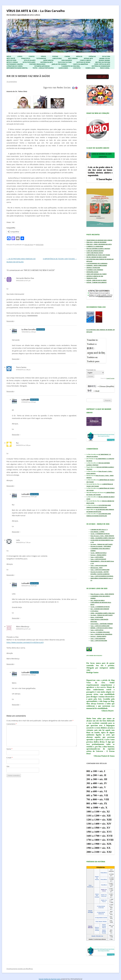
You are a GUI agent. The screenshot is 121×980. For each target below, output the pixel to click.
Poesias (55, 56)
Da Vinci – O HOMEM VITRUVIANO (100, 632)
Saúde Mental (48, 60)
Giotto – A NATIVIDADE (97, 617)
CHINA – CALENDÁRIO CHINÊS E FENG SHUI (103, 538)
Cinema (67, 56)
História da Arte (47, 62)
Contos (32, 56)
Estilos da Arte (30, 60)
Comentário (12, 724)
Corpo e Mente (85, 60)
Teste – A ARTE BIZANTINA (98, 639)
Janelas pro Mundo (59, 64)
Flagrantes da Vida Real (71, 66)
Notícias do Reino (83, 62)
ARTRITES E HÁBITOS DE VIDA (95, 276)
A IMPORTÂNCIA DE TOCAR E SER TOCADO (60, 259)
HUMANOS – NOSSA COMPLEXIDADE (97, 265)
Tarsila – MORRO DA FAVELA (98, 553)
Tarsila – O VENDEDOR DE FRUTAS (100, 534)
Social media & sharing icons (50, 979)
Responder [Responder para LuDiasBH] (16, 435)
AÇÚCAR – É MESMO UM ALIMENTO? (97, 282)
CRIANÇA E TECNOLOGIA (93, 268)
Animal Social (105, 59)
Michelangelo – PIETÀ (96, 568)
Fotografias (41, 59)
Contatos (77, 68)
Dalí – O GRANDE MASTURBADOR (100, 609)
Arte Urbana (73, 59)
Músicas (79, 56)
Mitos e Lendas (12, 62)
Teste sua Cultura (65, 62)
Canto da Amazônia (80, 64)
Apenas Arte (88, 59)
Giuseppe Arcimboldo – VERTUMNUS (101, 546)
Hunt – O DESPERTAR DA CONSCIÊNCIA (101, 634)
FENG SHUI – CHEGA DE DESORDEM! (96, 242)
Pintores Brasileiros (37, 64)
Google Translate (110, 378)
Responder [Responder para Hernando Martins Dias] (10, 321)
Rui (17, 443)
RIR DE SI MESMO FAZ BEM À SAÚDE (97, 257)
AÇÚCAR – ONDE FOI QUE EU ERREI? (97, 280)
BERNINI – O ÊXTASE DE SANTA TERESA (102, 628)
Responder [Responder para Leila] (10, 575)
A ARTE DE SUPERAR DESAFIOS (95, 251)
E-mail (10, 758)
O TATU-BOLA (94, 611)
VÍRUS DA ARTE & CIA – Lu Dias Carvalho (36, 11)
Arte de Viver (11, 60)
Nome (9, 749)
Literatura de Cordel (15, 66)
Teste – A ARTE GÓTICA (97, 630)
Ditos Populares (29, 62)
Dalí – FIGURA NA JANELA (98, 600)
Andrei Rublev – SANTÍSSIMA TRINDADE (102, 624)
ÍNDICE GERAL (105, 68)
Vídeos (43, 56)
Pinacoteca (26, 59)
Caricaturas (57, 59)
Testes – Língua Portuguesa (43, 68)
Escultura (106, 56)
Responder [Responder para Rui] (10, 486)
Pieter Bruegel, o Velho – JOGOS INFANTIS (102, 536)
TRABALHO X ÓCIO (92, 278)
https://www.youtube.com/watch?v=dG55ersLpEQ (25, 642)
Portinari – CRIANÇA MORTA (98, 555)
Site (8, 766)
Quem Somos (63, 68)
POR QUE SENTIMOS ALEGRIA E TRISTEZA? (98, 249)
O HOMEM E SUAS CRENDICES (95, 270)
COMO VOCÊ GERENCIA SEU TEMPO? (97, 274)
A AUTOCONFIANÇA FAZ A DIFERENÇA (97, 263)
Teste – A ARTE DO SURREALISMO (100, 570)
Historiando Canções (15, 64)
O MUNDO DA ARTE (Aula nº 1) (99, 529)
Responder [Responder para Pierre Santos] (10, 391)
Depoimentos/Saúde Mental (17, 68)
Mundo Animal (104, 60)
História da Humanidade (101, 66)
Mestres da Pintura (103, 62)
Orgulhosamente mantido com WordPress (20, 969)
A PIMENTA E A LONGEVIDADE (95, 246)
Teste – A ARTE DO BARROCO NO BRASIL (102, 576)
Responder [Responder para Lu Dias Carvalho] (16, 359)
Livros (20, 56)
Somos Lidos (90, 68)
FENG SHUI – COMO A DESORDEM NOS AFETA (99, 244)
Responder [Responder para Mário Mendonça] (10, 664)
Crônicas (92, 56)
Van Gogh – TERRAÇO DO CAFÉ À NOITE (102, 544)
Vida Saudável (67, 60)
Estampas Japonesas (42, 66)
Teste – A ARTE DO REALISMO (99, 565)
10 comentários (12, 82)
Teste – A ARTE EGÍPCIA (97, 557)
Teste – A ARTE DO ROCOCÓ (98, 559)
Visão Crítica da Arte (102, 64)
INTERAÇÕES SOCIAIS (92, 272)
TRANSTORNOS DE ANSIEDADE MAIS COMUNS (99, 240)
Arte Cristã (11, 59)
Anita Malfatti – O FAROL (97, 532)
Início (9, 56)
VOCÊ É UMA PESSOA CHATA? (95, 253)
